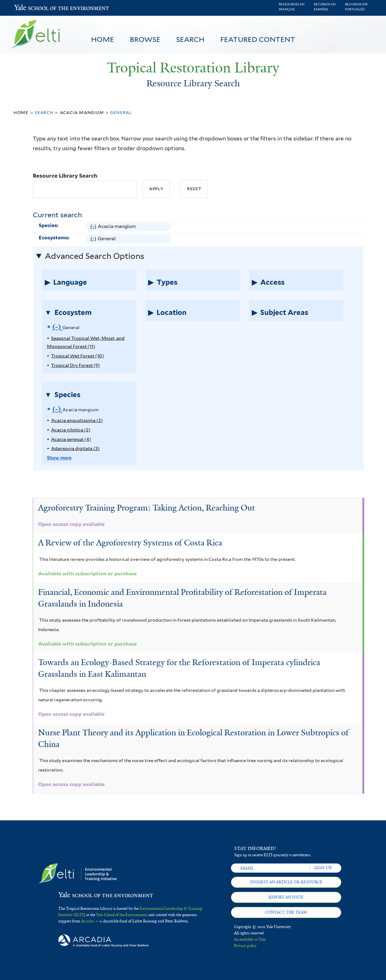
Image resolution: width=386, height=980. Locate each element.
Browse (145, 39)
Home (103, 39)
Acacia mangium (82, 112)
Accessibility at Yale (250, 939)
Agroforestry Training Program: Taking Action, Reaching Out (147, 508)
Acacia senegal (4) (71, 439)
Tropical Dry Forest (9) (75, 365)
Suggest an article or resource (286, 882)
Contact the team (286, 912)
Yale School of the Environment (31, 8)
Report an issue (286, 897)
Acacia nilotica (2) (71, 430)
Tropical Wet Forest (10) (78, 356)
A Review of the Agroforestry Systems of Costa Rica (130, 543)
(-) (94, 226)
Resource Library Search (65, 176)
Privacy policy (245, 946)
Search (190, 39)
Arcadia (88, 921)
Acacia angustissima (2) (77, 420)
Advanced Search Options (95, 256)
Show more (59, 458)
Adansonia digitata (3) (75, 448)
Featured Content (258, 39)
